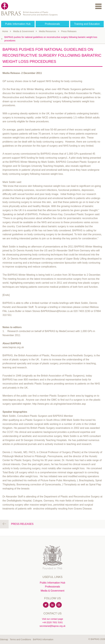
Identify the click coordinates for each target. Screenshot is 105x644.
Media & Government (24, 31)
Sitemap (4, 639)
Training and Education (87, 24)
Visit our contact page (52, 619)
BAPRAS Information (43, 639)
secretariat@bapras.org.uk (52, 626)
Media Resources (48, 31)
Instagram (59, 605)
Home (5, 31)
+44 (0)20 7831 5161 (52, 622)
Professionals (52, 24)
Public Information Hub (18, 24)
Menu (98, 6)
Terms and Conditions (20, 639)
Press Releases (69, 31)
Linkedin (52, 605)
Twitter (46, 605)
